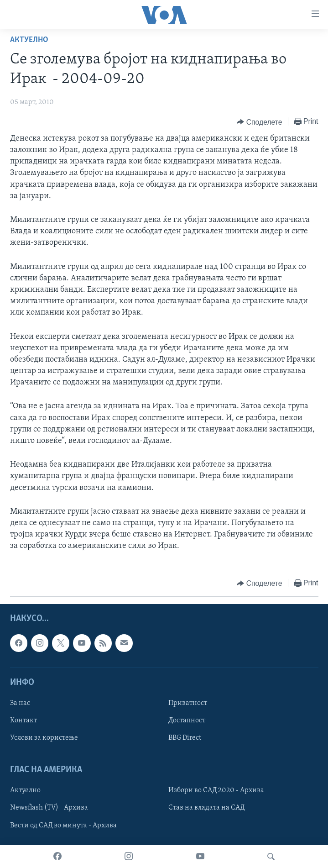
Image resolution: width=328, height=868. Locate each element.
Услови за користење (44, 738)
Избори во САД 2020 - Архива (216, 790)
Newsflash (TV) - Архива (49, 808)
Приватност (188, 703)
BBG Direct (185, 738)
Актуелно (29, 40)
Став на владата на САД (206, 808)
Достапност (187, 721)
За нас (20, 703)
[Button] (259, 122)
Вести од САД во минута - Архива (63, 825)
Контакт (23, 721)
